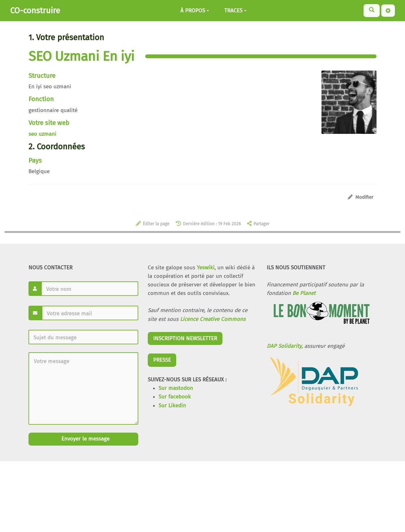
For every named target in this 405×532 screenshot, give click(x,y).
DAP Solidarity (284, 346)
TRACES (235, 11)
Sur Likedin (172, 406)
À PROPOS (195, 11)
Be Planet (304, 293)
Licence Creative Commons (213, 319)
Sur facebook (175, 397)
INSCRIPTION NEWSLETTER (185, 338)
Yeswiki (206, 268)
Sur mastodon (176, 388)
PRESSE (162, 360)
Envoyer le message (85, 439)
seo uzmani (42, 134)
